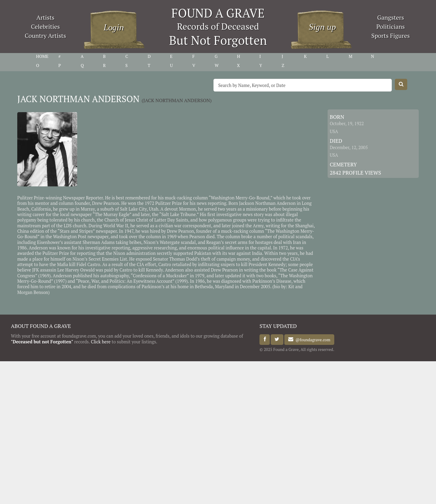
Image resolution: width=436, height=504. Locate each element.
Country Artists (45, 36)
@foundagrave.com (312, 339)
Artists (45, 17)
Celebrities (45, 27)
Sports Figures (390, 36)
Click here (101, 342)
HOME (42, 56)
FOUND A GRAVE (218, 13)
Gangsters (391, 17)
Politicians (391, 27)
